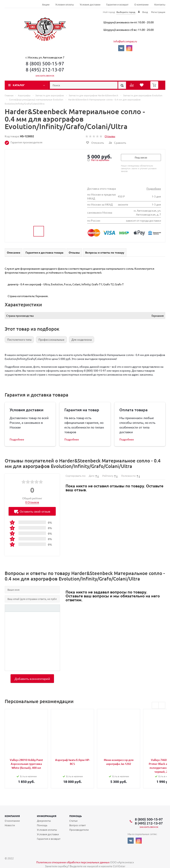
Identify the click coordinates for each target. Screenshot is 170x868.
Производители (79, 830)
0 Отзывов (32, 502)
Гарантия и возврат (117, 5)
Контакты (160, 5)
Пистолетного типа (19, 339)
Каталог (19, 85)
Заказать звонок (45, 76)
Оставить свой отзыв (32, 512)
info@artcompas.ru (125, 41)
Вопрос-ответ (78, 825)
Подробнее (154, 188)
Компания (12, 816)
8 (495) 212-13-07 (45, 70)
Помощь (76, 816)
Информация (47, 816)
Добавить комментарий (32, 679)
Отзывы (110, 136)
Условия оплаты (65, 5)
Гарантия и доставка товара (44, 252)
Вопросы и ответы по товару (105, 252)
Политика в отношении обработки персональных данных (73, 862)
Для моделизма (82, 339)
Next (162, 705)
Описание (14, 252)
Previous (155, 705)
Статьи (73, 821)
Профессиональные (51, 339)
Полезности (128, 476)
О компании (141, 5)
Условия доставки (90, 5)
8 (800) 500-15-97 (45, 63)
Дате (92, 476)
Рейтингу (108, 476)
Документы (44, 821)
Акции (46, 5)
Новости (10, 825)
